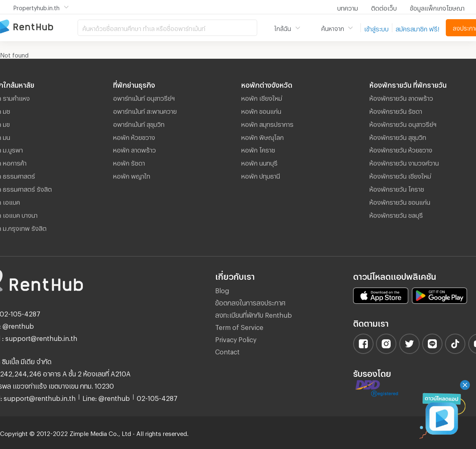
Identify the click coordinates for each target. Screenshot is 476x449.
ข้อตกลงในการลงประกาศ (250, 302)
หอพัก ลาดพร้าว (135, 149)
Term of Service (239, 326)
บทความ (348, 7)
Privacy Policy (236, 338)
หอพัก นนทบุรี (259, 162)
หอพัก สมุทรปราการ (267, 123)
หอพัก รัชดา (129, 162)
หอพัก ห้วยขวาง (134, 136)
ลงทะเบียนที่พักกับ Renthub (254, 314)
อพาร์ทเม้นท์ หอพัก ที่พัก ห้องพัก (39, 27)
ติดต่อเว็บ (384, 7)
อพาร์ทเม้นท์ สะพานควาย (145, 110)
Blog (222, 289)
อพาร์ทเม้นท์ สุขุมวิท (139, 123)
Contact (227, 351)
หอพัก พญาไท (132, 175)
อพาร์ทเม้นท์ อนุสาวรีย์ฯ (144, 97)
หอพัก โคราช (258, 149)
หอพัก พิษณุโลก (262, 136)
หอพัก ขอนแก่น (261, 110)
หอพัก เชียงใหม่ (262, 97)
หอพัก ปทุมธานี (261, 175)
